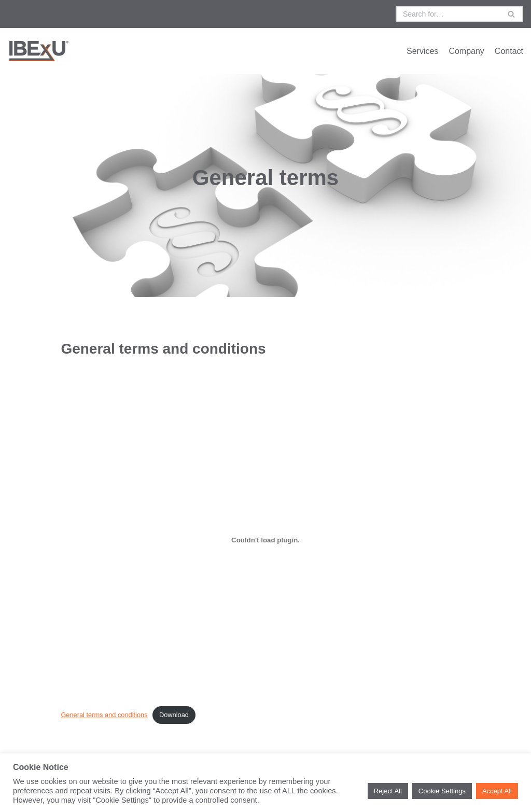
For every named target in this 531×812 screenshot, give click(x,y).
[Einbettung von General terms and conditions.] (265, 540)
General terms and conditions (104, 715)
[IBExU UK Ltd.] (39, 51)
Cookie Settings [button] (442, 791)
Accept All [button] (497, 791)
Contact (509, 51)
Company (466, 51)
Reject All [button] (388, 791)
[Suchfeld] (448, 14)
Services (422, 51)
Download (174, 715)
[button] (511, 14)
